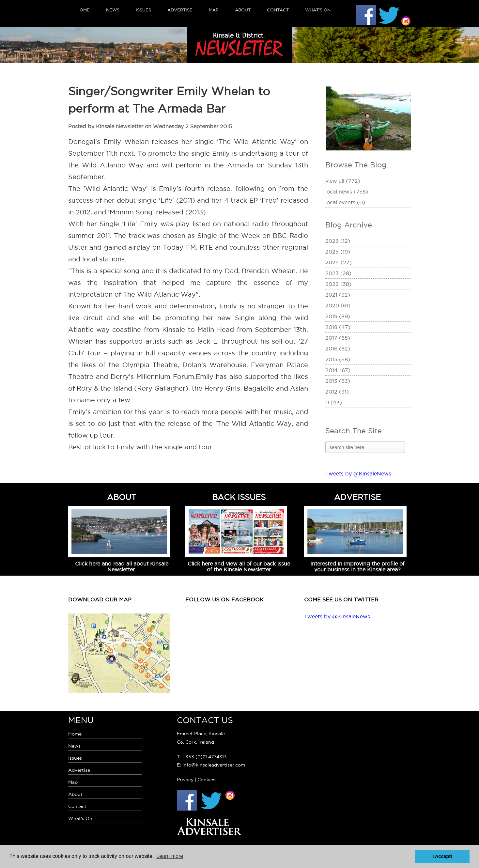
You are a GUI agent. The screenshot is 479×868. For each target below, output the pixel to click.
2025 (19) (338, 252)
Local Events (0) (345, 202)
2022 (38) (338, 284)
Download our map (100, 599)
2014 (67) (338, 370)
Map (214, 10)
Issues (143, 10)
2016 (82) (338, 349)
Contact (278, 10)
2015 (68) (338, 359)
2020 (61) (338, 305)
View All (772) (343, 181)
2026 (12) (338, 241)
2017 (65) (338, 338)
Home (83, 10)
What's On (318, 10)
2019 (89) (338, 316)
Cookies (206, 780)
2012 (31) (337, 392)
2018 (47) (338, 327)
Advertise (180, 10)
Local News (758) (347, 192)
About (243, 10)
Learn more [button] (170, 856)
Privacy (185, 780)
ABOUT (122, 497)
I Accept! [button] (442, 856)
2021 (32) (338, 295)
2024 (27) (339, 262)
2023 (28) (338, 273)
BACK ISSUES (239, 497)
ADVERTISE (357, 497)
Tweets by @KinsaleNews (358, 473)
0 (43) (334, 402)
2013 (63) (338, 381)
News (113, 10)
